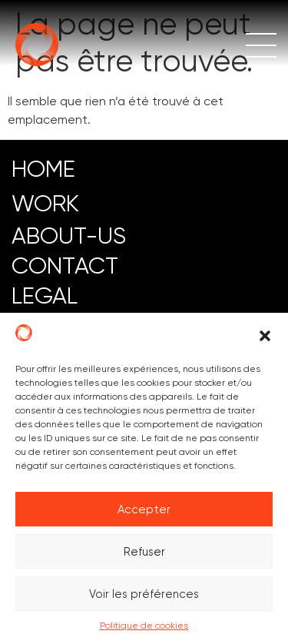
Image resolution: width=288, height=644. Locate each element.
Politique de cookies (144, 626)
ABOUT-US (69, 236)
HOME (43, 169)
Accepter (144, 510)
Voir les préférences (144, 594)
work (45, 203)
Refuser (144, 552)
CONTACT (65, 266)
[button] (265, 336)
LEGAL (45, 295)
